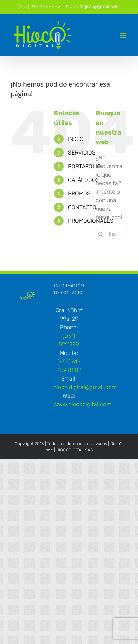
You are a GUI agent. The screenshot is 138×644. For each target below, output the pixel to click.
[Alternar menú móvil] (124, 35)
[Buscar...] (112, 234)
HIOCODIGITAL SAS (75, 450)
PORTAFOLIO (84, 166)
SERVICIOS (82, 153)
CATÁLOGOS (84, 180)
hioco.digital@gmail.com (93, 7)
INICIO (76, 139)
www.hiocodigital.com (82, 404)
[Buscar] (101, 234)
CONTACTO (82, 207)
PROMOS (79, 193)
